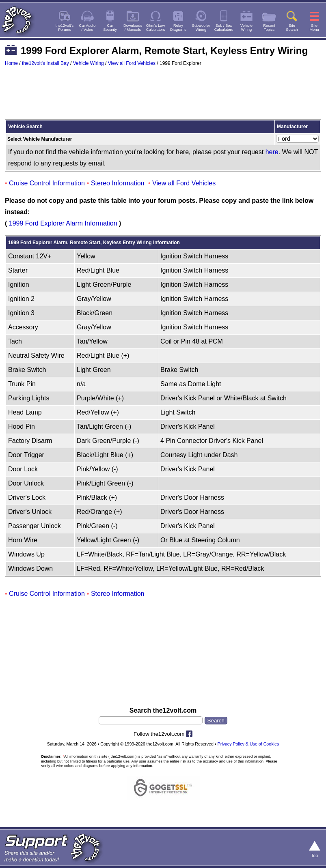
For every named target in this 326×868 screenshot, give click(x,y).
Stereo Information (118, 183)
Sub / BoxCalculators (224, 28)
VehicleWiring (246, 28)
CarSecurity (110, 28)
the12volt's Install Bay (45, 63)
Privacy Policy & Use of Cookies (248, 744)
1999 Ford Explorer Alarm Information (63, 223)
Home (11, 63)
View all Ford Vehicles (132, 63)
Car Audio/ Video (87, 28)
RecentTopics (269, 28)
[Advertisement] (163, 97)
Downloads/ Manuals (133, 28)
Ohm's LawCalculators (156, 28)
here (272, 152)
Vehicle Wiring (89, 63)
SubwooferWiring (201, 28)
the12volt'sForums (65, 28)
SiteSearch (292, 28)
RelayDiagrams (178, 28)
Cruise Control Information (47, 183)
